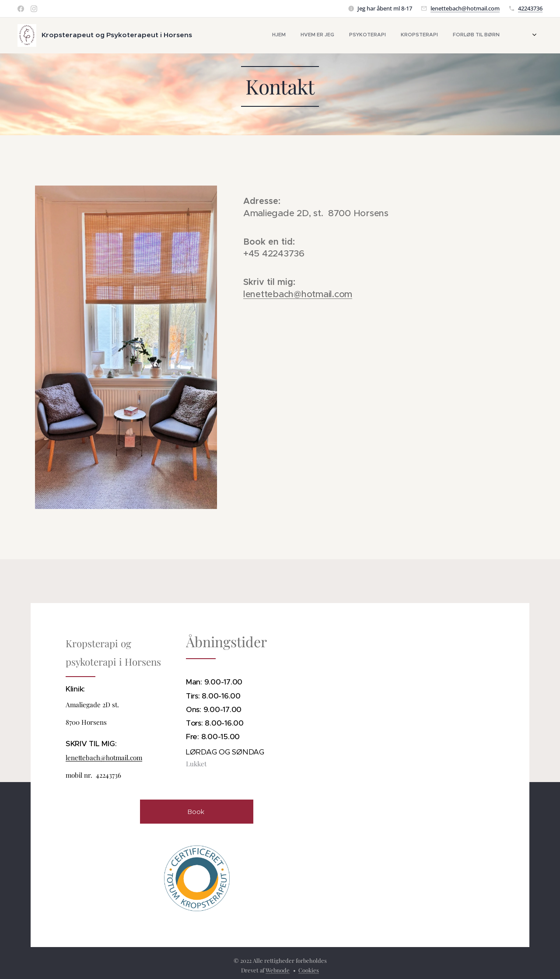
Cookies (309, 970)
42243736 (530, 8)
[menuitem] (401, 35)
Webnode (278, 970)
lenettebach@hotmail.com (465, 8)
